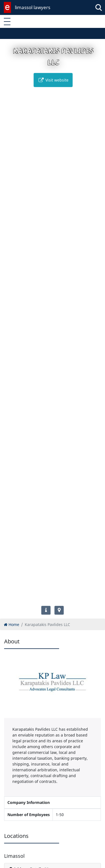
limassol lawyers (33, 7)
